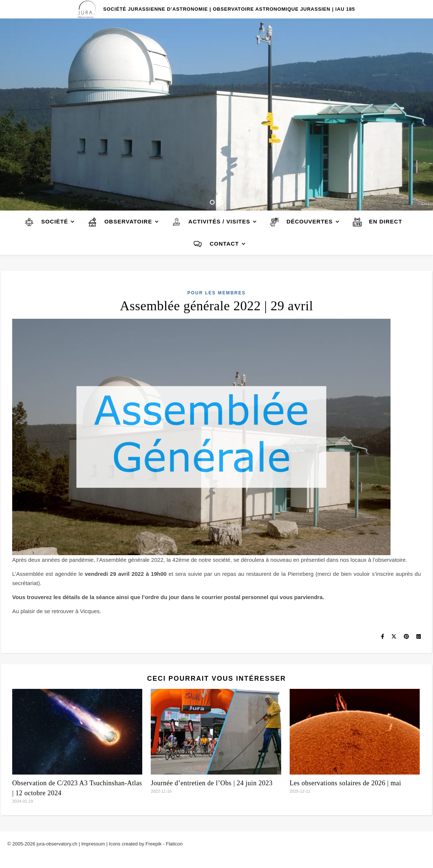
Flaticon (174, 844)
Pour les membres (216, 293)
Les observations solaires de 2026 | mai (345, 783)
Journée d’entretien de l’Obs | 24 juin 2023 (212, 783)
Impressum (93, 844)
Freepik (154, 844)
